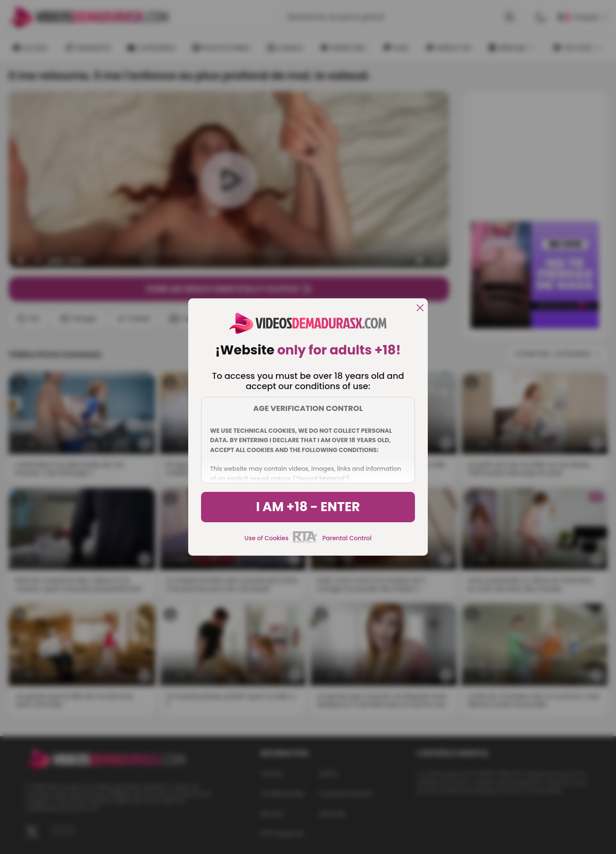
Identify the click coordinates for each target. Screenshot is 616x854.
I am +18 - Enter (308, 507)
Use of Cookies (267, 538)
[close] (420, 308)
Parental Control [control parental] (347, 538)
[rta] (305, 542)
